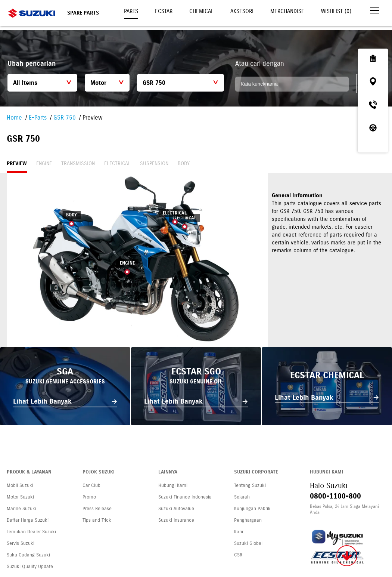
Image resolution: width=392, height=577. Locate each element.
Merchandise (287, 11)
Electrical (117, 163)
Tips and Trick (97, 520)
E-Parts (38, 118)
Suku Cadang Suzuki (28, 555)
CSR (238, 555)
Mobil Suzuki (20, 485)
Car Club (91, 485)
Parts (131, 11)
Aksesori (242, 11)
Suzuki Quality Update (30, 567)
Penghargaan (248, 520)
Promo (89, 497)
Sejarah (242, 497)
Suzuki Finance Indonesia (185, 497)
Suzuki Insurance (176, 520)
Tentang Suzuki (250, 485)
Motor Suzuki (20, 497)
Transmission (78, 163)
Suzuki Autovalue (176, 509)
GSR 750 (65, 118)
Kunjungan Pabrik (252, 509)
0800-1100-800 (335, 496)
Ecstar (164, 11)
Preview (17, 163)
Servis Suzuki (21, 543)
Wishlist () (336, 11)
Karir (239, 532)
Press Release (97, 509)
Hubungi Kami (173, 485)
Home (14, 118)
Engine (44, 163)
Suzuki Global (248, 543)
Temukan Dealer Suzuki (31, 532)
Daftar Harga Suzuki (28, 520)
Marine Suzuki (21, 509)
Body (184, 163)
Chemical (201, 11)
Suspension (154, 163)
